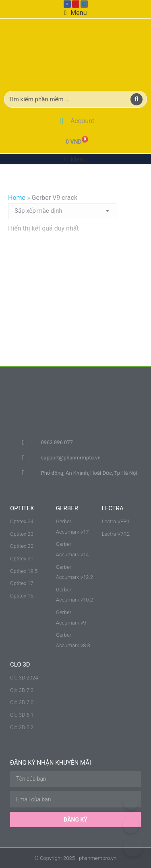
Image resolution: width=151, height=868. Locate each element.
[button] (76, 13)
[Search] (137, 99)
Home (17, 198)
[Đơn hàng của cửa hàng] (62, 211)
